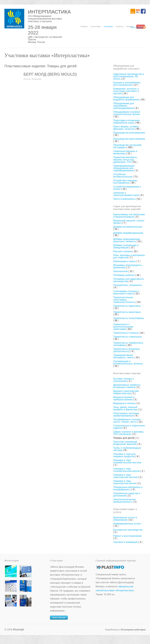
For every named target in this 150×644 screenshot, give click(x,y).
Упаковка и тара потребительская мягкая (127, 470)
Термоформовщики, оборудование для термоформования (124, 168)
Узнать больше (59, 618)
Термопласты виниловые (127, 312)
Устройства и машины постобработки (125, 182)
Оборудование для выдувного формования (126, 98)
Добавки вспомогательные (128, 227)
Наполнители (121, 271)
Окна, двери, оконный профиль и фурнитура (125, 408)
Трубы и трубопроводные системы (127, 449)
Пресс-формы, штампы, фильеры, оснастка (126, 128)
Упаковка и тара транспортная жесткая (125, 476)
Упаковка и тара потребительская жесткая (127, 461)
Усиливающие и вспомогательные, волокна (128, 362)
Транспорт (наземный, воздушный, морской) (125, 443)
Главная (84, 26)
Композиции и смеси (124, 261)
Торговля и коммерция (126, 542)
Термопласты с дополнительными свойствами (123, 327)
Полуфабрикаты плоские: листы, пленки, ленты (127, 421)
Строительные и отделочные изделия (129, 427)
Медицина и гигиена (124, 403)
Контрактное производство (128, 530)
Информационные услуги (127, 524)
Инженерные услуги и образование (125, 519)
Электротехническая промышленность (124, 501)
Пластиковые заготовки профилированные (126, 414)
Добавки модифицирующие (128, 233)
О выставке (96, 26)
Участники (108, 26)
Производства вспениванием (129, 133)
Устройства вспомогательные (123, 175)
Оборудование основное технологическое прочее (127, 113)
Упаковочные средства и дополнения (127, 494)
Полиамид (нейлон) (124, 275)
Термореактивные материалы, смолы (124, 356)
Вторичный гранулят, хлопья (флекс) (129, 222)
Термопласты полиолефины (129, 318)
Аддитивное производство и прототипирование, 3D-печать (129, 76)
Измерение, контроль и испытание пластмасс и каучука (126, 91)
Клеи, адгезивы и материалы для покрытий (129, 256)
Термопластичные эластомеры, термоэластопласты (124, 300)
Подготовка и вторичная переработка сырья (126, 122)
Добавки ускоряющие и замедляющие (126, 246)
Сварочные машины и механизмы (125, 152)
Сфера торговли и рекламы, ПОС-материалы (129, 433)
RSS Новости (137, 27)
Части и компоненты (124, 199)
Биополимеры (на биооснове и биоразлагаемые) (129, 216)
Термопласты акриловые (127, 306)
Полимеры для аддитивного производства (129, 280)
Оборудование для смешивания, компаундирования (124, 106)
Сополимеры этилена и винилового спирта (126, 292)
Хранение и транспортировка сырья (126, 194)
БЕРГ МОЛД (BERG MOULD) (50, 74)
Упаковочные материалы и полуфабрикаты (128, 488)
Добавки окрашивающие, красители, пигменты (127, 240)
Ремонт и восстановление (127, 536)
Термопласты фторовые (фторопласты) (126, 350)
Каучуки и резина (123, 251)
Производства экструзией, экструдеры (128, 146)
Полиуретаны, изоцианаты (128, 285)
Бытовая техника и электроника (123, 380)
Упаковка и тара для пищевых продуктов (124, 455)
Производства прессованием (129, 139)
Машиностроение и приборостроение (124, 398)
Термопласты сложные (126, 333)
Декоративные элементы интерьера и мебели (127, 386)
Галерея (130, 26)
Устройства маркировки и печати (127, 188)
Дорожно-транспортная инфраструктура (126, 392)
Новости (119, 26)
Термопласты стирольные (127, 337)
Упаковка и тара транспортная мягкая (125, 482)
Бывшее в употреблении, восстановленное (127, 84)
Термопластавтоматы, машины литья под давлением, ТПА (125, 160)
